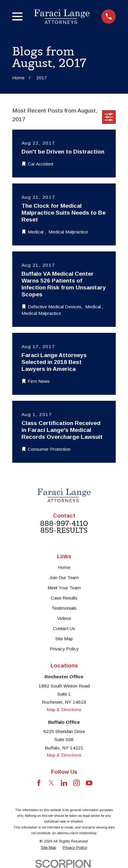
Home (64, 567)
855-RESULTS (64, 530)
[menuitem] (49, 848)
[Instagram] (77, 783)
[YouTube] (89, 783)
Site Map (64, 639)
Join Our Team (64, 578)
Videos (64, 618)
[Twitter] (51, 783)
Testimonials (64, 608)
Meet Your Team (64, 588)
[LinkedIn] (64, 783)
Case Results (64, 598)
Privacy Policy (64, 649)
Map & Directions (64, 710)
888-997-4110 (64, 523)
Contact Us (64, 628)
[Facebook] (39, 783)
